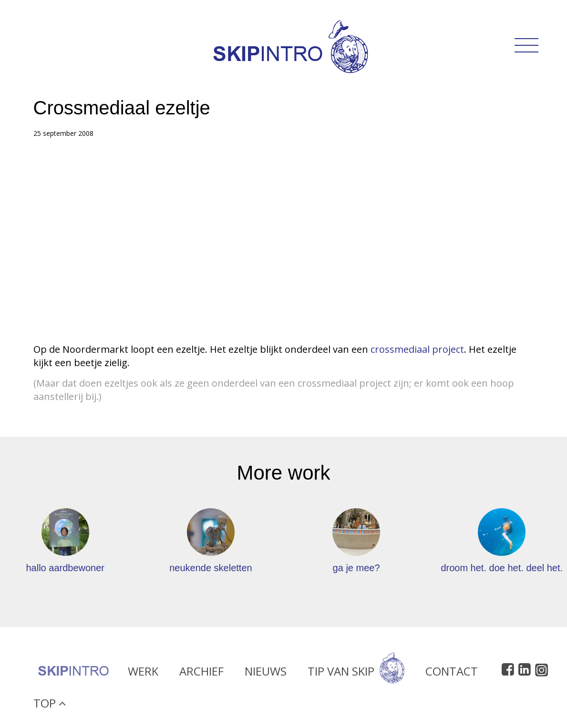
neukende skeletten (211, 568)
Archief (201, 674)
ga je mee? (356, 568)
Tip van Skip (356, 674)
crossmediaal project (417, 349)
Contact (452, 674)
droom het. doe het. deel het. (502, 568)
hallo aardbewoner (65, 568)
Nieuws (266, 674)
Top (50, 706)
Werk (143, 674)
